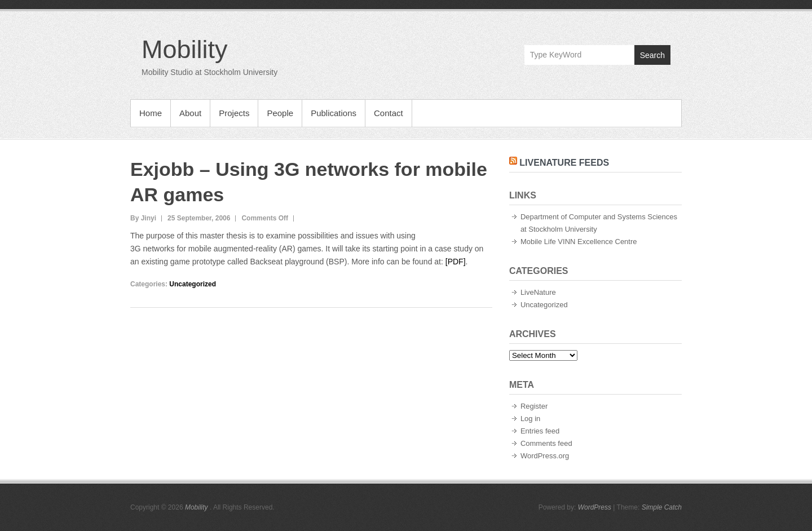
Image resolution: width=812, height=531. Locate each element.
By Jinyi (143, 218)
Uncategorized (193, 284)
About (190, 113)
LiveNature (538, 292)
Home (151, 113)
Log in (530, 419)
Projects (234, 113)
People (280, 113)
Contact (389, 113)
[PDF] (456, 262)
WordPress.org (545, 456)
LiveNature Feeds (564, 163)
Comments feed (546, 443)
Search (652, 55)
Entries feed (540, 431)
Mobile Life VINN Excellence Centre (579, 242)
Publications (334, 113)
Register (534, 406)
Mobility (185, 49)
